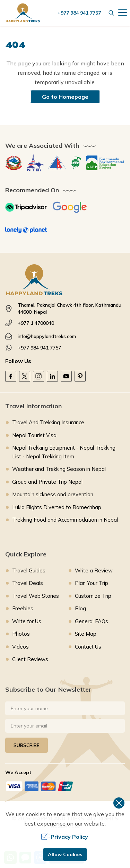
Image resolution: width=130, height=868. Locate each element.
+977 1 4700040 (36, 323)
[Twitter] (25, 376)
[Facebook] (11, 376)
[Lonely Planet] (26, 230)
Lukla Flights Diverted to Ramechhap (57, 507)
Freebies (23, 608)
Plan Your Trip (92, 583)
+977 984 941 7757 (39, 348)
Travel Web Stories (36, 596)
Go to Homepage (65, 97)
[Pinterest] (80, 376)
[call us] (81, 13)
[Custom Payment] (65, 786)
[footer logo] (65, 280)
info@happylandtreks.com (47, 336)
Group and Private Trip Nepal (47, 482)
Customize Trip (93, 596)
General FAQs (92, 621)
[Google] (70, 207)
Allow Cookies (65, 854)
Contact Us (88, 647)
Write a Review (94, 570)
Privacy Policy (64, 837)
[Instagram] (38, 376)
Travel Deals (28, 583)
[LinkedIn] (52, 376)
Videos (20, 647)
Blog (80, 608)
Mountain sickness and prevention (53, 494)
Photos (21, 634)
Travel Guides (29, 570)
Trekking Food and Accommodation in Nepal (65, 520)
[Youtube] (66, 376)
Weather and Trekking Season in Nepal (59, 469)
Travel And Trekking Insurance (48, 422)
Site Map (86, 634)
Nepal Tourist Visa (34, 435)
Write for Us (27, 621)
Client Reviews (30, 659)
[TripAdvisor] (26, 207)
